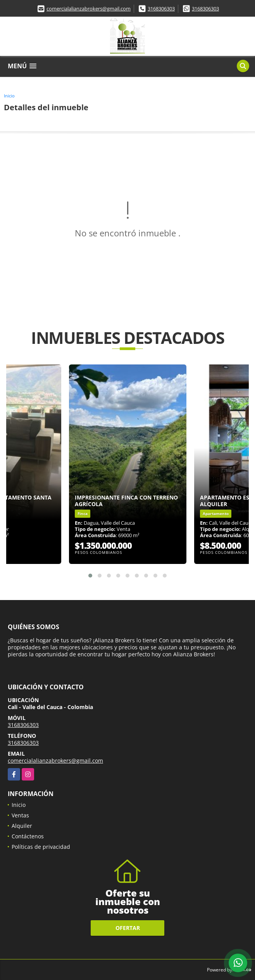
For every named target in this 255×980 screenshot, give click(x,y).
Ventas (20, 815)
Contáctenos (28, 836)
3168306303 (161, 9)
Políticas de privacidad (41, 847)
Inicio (9, 96)
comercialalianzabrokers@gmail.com (89, 9)
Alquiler (22, 826)
